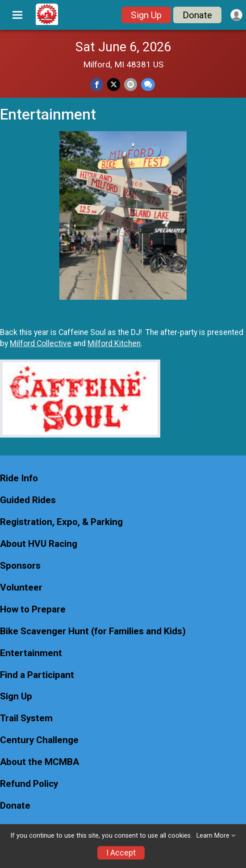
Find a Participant (37, 675)
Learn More (213, 836)
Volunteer (21, 588)
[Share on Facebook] (97, 85)
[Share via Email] (131, 85)
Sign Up (146, 15)
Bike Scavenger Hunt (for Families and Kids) (93, 631)
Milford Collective (41, 343)
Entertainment (31, 653)
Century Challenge (39, 740)
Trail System (26, 718)
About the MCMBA (40, 762)
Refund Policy (29, 784)
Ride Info (19, 478)
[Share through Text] (148, 85)
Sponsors (20, 566)
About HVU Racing (39, 544)
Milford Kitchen (114, 343)
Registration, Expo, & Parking (61, 522)
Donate (197, 15)
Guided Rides (28, 500)
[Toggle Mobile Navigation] (17, 15)
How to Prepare (33, 610)
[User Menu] (236, 15)
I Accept (121, 853)
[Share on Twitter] (114, 85)
